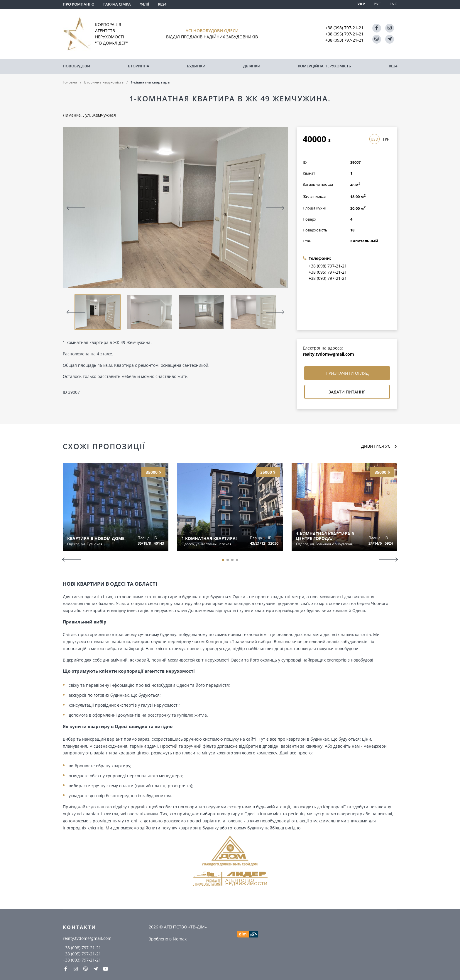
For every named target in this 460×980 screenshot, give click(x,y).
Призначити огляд (347, 373)
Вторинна (139, 66)
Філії (144, 4)
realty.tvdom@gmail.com (328, 354)
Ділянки (252, 66)
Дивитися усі (377, 446)
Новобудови (76, 66)
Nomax (180, 938)
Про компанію (79, 4)
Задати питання (347, 392)
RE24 (162, 4)
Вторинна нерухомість (104, 82)
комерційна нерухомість (324, 66)
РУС (377, 4)
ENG (393, 4)
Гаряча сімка (117, 4)
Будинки (196, 66)
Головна (70, 82)
